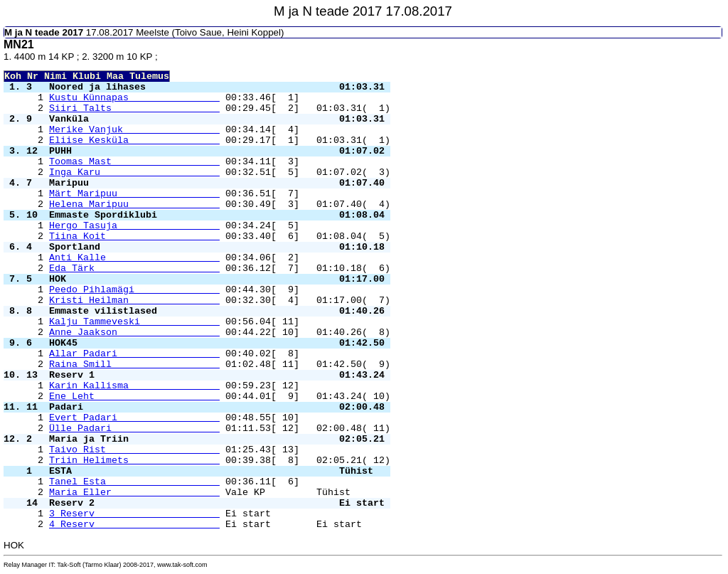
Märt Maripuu (134, 194)
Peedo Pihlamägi (134, 290)
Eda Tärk (134, 269)
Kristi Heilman (134, 301)
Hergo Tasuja (134, 226)
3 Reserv (134, 514)
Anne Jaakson (134, 333)
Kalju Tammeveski (134, 322)
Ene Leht (134, 397)
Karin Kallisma (134, 386)
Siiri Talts (134, 108)
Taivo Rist (134, 450)
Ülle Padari (134, 429)
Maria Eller (134, 493)
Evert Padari (134, 418)
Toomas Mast (134, 162)
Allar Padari (134, 354)
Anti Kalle (134, 258)
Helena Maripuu (134, 204)
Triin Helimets (134, 461)
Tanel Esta (134, 482)
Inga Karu (134, 172)
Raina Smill (134, 365)
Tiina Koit (134, 236)
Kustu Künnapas (134, 98)
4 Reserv (134, 525)
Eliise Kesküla (134, 140)
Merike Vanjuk (134, 130)
